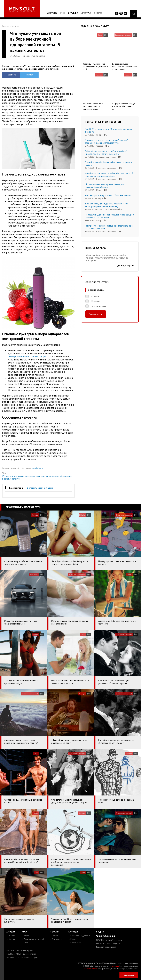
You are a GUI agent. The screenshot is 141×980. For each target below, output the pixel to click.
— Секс (25, 943)
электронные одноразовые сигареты (29, 357)
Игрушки (73, 13)
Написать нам (129, 975)
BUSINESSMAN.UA (21, 954)
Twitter (29, 75)
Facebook (11, 75)
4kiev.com (106, 947)
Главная (6, 26)
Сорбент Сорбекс (90, 969)
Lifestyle (86, 13)
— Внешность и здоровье (79, 936)
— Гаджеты (55, 936)
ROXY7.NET (109, 940)
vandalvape (38, 468)
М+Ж (63, 13)
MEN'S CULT (108, 943)
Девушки (52, 13)
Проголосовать (96, 314)
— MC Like (11, 936)
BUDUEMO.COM (22, 957)
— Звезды (11, 939)
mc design (115, 966)
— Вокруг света (75, 943)
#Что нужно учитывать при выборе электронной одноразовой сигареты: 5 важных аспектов (37, 477)
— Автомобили (56, 939)
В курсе (98, 13)
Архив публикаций (106, 936)
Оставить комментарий (40, 488)
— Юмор (26, 936)
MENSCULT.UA (20, 950)
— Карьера (73, 939)
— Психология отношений (33, 939)
